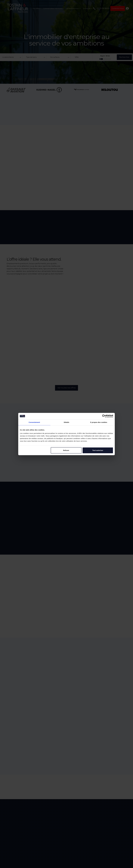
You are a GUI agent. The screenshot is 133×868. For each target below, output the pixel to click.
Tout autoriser (98, 450)
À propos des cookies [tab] (99, 422)
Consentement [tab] (34, 422)
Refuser (66, 450)
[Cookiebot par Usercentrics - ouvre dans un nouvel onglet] (104, 416)
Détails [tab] (66, 422)
